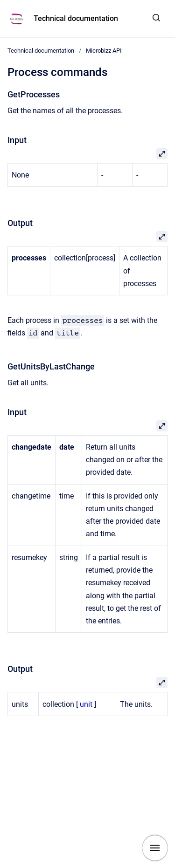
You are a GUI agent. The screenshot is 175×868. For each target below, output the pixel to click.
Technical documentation (76, 18)
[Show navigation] (155, 848)
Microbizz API (104, 51)
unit (86, 704)
